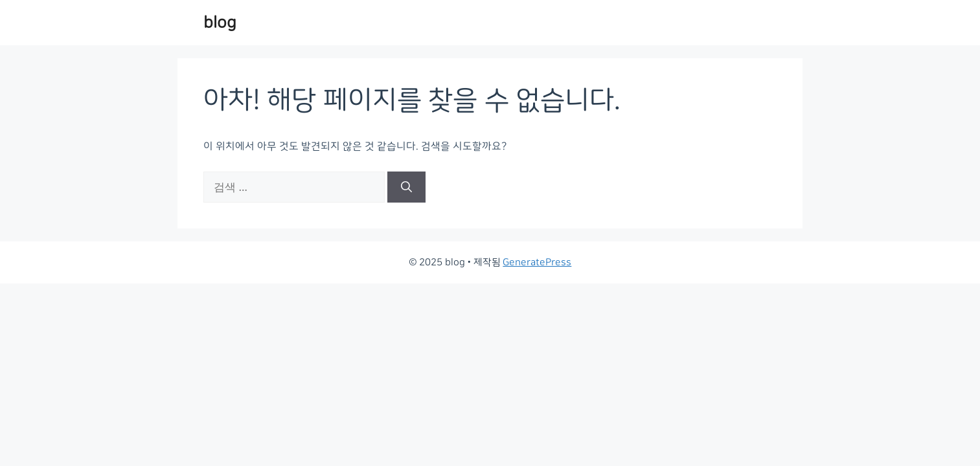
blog (220, 23)
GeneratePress (537, 262)
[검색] (406, 187)
